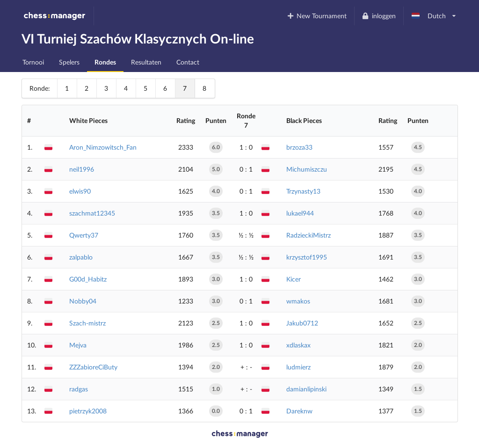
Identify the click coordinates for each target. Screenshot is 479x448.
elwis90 (80, 191)
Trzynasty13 (303, 191)
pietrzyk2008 (88, 411)
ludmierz (298, 367)
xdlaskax (298, 345)
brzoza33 (299, 147)
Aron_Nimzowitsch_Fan (103, 147)
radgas (79, 389)
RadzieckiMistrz (308, 235)
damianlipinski (306, 389)
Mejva (78, 345)
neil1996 (82, 169)
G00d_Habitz (88, 279)
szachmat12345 (92, 213)
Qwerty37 (84, 235)
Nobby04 (83, 301)
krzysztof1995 (307, 257)
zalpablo (81, 257)
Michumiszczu (307, 169)
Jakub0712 (302, 323)
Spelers (69, 62)
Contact (188, 62)
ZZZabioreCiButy (93, 367)
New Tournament (316, 16)
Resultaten (146, 62)
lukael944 (300, 213)
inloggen (379, 16)
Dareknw (299, 411)
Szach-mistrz (87, 323)
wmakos (298, 301)
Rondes (105, 62)
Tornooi (33, 62)
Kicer (294, 279)
